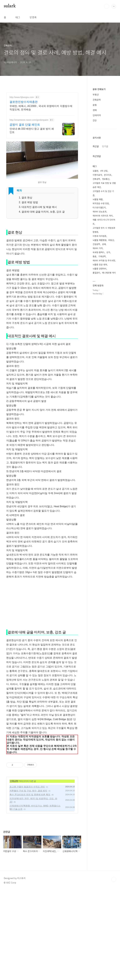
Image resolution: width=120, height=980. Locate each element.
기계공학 (102, 256)
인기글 (105, 146)
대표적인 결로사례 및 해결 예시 (39, 207)
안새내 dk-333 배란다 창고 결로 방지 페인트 (32, 130)
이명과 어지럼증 (100, 236)
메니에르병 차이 (109, 273)
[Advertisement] (42, 279)
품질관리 (96, 273)
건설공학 (96, 244)
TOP (114, 969)
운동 (95, 105)
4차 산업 (104, 171)
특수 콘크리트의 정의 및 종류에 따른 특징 (30, 885)
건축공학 (14, 871)
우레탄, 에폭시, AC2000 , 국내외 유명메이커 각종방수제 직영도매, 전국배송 (41, 108)
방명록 (33, 17)
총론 (95, 256)
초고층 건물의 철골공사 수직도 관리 (27, 877)
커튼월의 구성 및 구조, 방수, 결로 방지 (28, 881)
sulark (10, 6)
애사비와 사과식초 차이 (103, 216)
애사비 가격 (98, 248)
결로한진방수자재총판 (24, 102)
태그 (18, 17)
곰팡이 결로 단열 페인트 (25, 125)
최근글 (96, 146)
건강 (95, 120)
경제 (95, 110)
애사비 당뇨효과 (100, 212)
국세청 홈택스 (99, 252)
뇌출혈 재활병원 (100, 240)
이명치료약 (97, 175)
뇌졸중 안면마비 (100, 269)
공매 (104, 244)
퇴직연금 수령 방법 (101, 203)
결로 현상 (27, 198)
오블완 (95, 171)
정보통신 (106, 179)
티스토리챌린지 (99, 207)
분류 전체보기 (99, 89)
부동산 (96, 95)
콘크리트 (108, 175)
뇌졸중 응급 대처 (100, 265)
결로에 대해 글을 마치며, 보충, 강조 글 (43, 212)
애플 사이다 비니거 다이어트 (104, 222)
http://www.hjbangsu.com (22, 97)
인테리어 (97, 115)
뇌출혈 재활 (98, 199)
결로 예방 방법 (30, 202)
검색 (107, 6)
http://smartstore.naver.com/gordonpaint (29, 120)
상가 (108, 252)
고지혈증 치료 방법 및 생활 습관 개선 (104, 185)
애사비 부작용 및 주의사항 (104, 260)
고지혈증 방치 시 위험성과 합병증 (104, 230)
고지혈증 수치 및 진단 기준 (103, 193)
